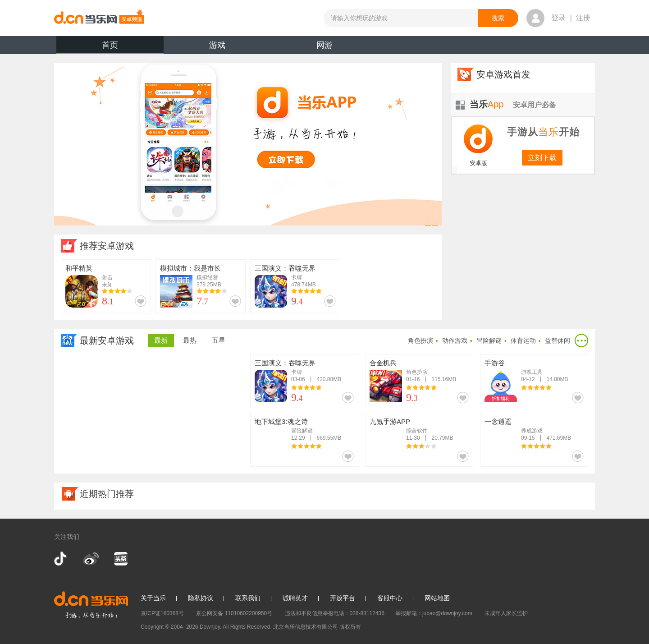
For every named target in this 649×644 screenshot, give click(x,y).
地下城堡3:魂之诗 (281, 421)
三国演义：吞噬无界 (285, 268)
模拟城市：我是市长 (190, 268)
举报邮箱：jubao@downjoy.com (434, 613)
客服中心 (390, 598)
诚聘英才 (295, 598)
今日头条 (120, 559)
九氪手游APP (390, 421)
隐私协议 (201, 598)
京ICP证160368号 (162, 613)
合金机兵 (383, 363)
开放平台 (343, 598)
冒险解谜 (489, 340)
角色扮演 (420, 340)
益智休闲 (558, 340)
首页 (110, 47)
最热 (190, 340)
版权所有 (350, 627)
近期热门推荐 (107, 494)
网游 (324, 45)
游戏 (217, 45)
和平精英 (79, 268)
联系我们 (248, 598)
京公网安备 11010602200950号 (234, 613)
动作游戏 (455, 340)
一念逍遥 (498, 421)
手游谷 (495, 363)
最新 (161, 340)
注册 (583, 18)
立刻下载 (542, 158)
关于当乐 (153, 598)
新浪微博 (91, 559)
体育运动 (523, 340)
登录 (558, 18)
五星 (219, 340)
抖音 (61, 559)
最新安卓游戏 (107, 340)
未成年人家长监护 (506, 613)
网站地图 (437, 598)
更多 (581, 340)
